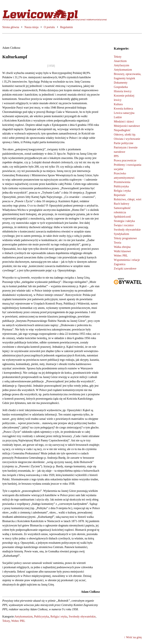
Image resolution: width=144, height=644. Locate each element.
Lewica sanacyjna (124, 113)
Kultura (118, 104)
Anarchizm (120, 61)
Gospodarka (121, 87)
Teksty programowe (125, 238)
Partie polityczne (124, 143)
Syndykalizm (121, 234)
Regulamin (66, 27)
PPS (116, 156)
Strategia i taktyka (124, 221)
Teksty (6, 621)
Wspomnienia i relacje (127, 260)
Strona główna (11, 27)
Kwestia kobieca (123, 109)
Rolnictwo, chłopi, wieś (128, 199)
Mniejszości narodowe (127, 126)
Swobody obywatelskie (82, 616)
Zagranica (120, 264)
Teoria (117, 243)
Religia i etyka (59, 616)
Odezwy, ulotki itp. (125, 134)
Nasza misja (31, 27)
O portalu (49, 27)
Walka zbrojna (122, 247)
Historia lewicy (123, 91)
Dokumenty (121, 83)
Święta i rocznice (124, 225)
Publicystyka (42, 616)
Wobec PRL (18, 621)
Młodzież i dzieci (124, 121)
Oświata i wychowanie (127, 139)
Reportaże (120, 195)
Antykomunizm (24, 616)
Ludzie (118, 117)
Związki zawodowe (125, 268)
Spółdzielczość (122, 217)
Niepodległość (122, 130)
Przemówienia (122, 182)
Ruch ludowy (122, 204)
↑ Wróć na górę (133, 637)
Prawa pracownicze (125, 160)
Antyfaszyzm (122, 65)
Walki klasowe (122, 251)
